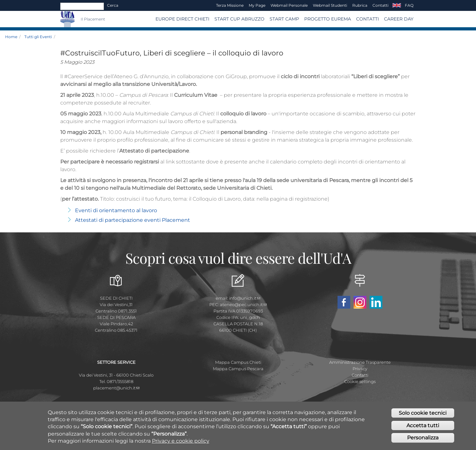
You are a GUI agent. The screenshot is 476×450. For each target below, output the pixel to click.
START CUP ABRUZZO (239, 19)
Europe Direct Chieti (182, 19)
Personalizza (423, 442)
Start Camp (284, 19)
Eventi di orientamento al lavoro (116, 210)
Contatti (380, 5)
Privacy (360, 369)
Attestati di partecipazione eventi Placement (133, 220)
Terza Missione (230, 5)
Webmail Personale (289, 5)
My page (257, 5)
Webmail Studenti (330, 5)
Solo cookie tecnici (423, 417)
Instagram (360, 302)
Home (11, 37)
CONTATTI (367, 19)
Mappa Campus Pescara (238, 369)
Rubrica (360, 5)
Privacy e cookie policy (181, 445)
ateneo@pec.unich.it (243, 304)
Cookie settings (360, 381)
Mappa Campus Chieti (238, 362)
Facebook (344, 302)
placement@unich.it (116, 388)
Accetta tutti (423, 429)
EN (397, 5)
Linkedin (376, 302)
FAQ (409, 5)
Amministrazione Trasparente (360, 362)
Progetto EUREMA (328, 19)
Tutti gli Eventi (38, 37)
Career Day (399, 19)
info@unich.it (245, 298)
